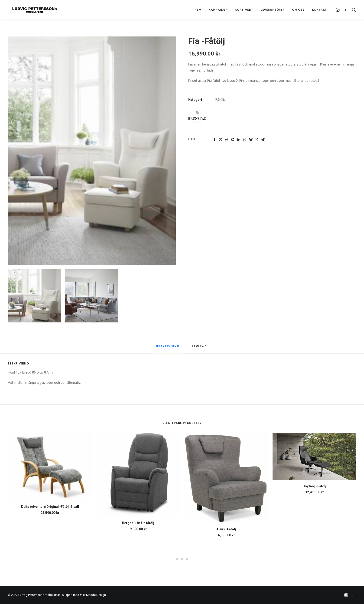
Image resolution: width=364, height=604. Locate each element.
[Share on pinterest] (233, 140)
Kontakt (319, 10)
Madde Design (96, 595)
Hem (198, 10)
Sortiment (244, 10)
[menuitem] (198, 10)
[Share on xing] (257, 140)
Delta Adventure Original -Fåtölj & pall (50, 507)
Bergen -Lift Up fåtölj (138, 523)
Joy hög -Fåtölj (315, 486)
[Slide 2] (92, 296)
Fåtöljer (221, 100)
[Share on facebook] (214, 140)
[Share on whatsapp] (245, 140)
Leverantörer (273, 10)
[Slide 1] (34, 296)
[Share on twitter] (221, 140)
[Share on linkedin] (239, 140)
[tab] (200, 348)
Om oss (298, 10)
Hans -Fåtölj (226, 529)
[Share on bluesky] (251, 140)
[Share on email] (263, 140)
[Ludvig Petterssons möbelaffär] (31, 10)
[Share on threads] (227, 140)
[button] (338, 10)
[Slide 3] (187, 559)
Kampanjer (218, 10)
